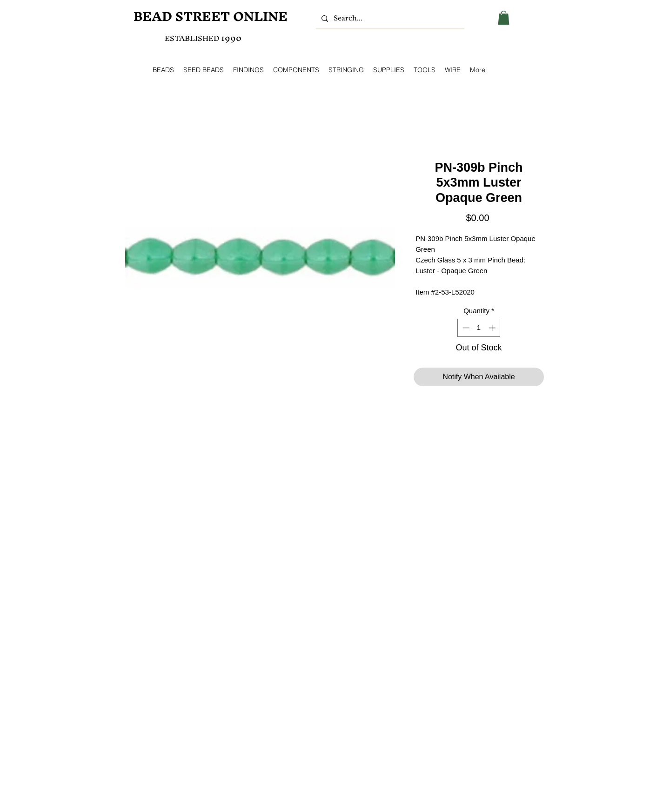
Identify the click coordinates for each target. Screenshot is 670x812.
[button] (504, 18)
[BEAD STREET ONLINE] (210, 17)
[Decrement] (465, 328)
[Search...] (389, 19)
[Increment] (493, 328)
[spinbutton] (479, 328)
